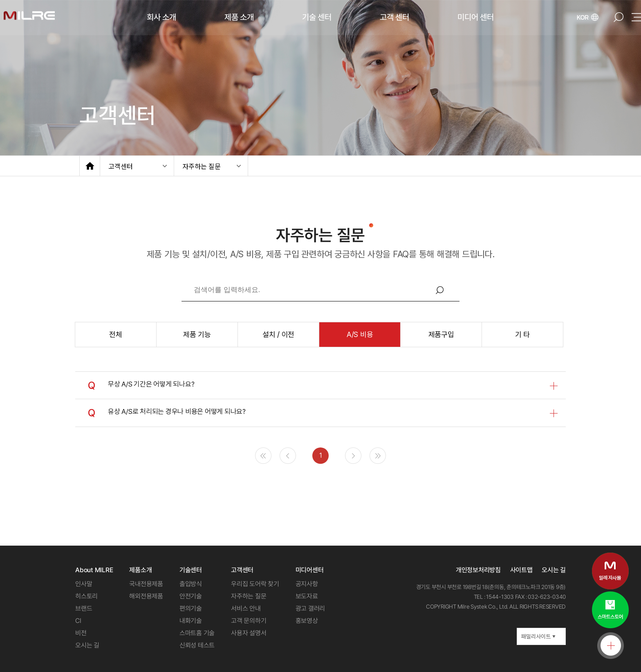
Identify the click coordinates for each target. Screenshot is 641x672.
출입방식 (191, 584)
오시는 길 (87, 645)
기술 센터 (317, 17)
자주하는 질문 (202, 166)
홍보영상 (307, 621)
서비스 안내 (246, 608)
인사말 (84, 584)
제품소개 (140, 570)
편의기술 (191, 608)
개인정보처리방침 (478, 570)
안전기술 (191, 596)
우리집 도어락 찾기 (255, 584)
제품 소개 (239, 17)
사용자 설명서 (249, 633)
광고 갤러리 (310, 608)
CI (78, 621)
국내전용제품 (146, 584)
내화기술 (191, 621)
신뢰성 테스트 (197, 645)
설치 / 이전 (278, 334)
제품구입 (441, 334)
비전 (81, 633)
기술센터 (191, 570)
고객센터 (121, 166)
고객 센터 (394, 17)
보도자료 (307, 596)
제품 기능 (197, 334)
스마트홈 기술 (197, 633)
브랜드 (84, 608)
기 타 (522, 334)
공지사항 (307, 584)
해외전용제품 (146, 596)
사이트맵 (521, 570)
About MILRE (94, 570)
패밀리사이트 (538, 636)
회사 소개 (161, 17)
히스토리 (86, 596)
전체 (116, 334)
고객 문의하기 (249, 621)
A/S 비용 (360, 334)
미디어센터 (310, 570)
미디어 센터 (476, 17)
